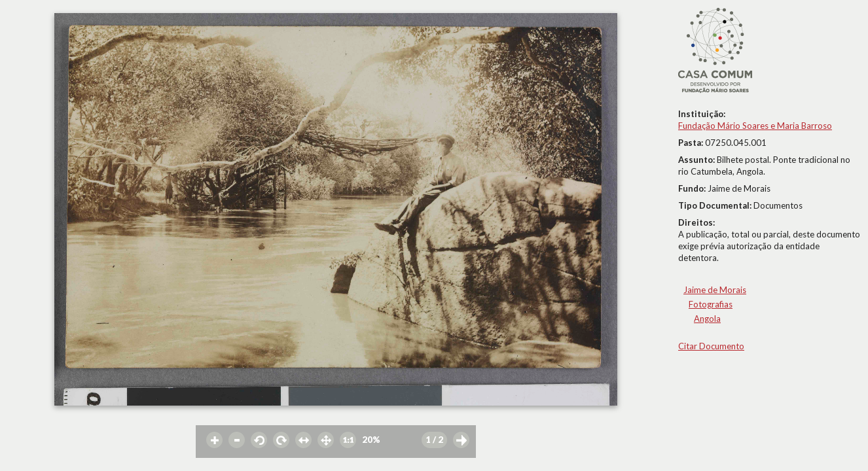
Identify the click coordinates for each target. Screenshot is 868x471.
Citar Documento (711, 346)
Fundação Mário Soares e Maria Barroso (755, 126)
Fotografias (711, 304)
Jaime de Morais (715, 290)
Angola (707, 319)
